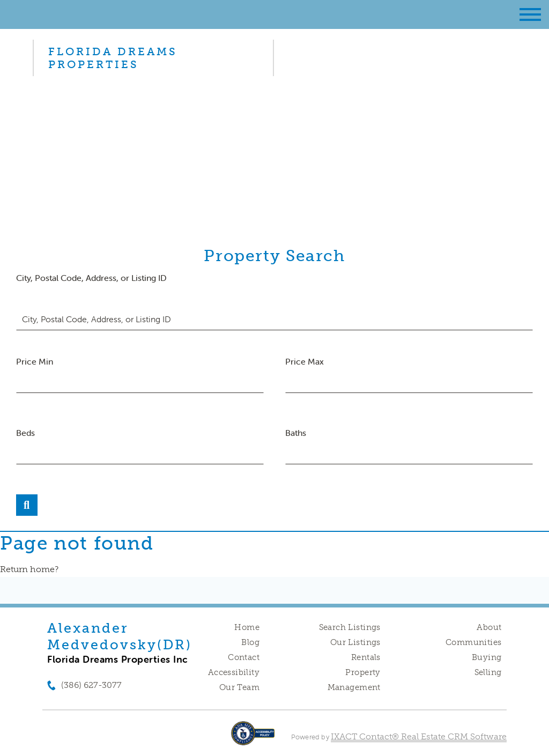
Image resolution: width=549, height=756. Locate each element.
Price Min (35, 361)
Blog (250, 642)
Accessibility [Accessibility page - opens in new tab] (234, 672)
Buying (487, 657)
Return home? (29, 569)
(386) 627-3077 (91, 685)
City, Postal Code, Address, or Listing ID (91, 278)
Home (247, 627)
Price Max (305, 361)
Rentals (366, 657)
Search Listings (350, 627)
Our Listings (355, 642)
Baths (296, 433)
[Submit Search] (27, 505)
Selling (488, 672)
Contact (244, 657)
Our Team (239, 687)
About (489, 627)
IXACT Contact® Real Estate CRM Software (419, 736)
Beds (25, 433)
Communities (474, 642)
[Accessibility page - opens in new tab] (253, 739)
